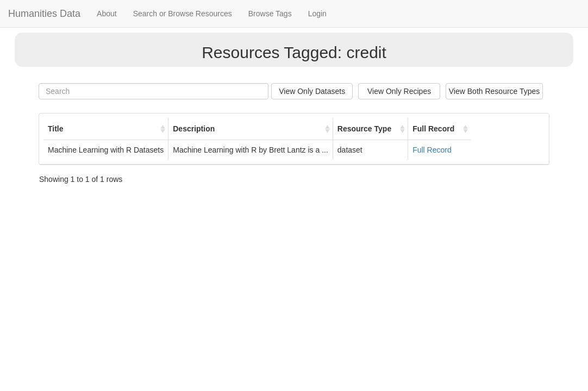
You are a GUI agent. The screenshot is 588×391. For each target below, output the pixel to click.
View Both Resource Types (495, 91)
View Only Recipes (399, 91)
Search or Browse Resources (183, 14)
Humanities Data (44, 14)
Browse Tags (270, 14)
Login (317, 14)
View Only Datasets (312, 91)
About (107, 14)
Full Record (432, 150)
